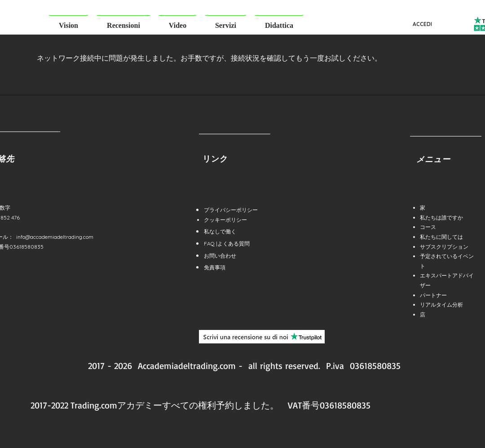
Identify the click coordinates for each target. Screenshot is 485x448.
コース (428, 227)
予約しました (243, 405)
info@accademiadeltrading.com (55, 237)
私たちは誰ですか (441, 217)
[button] (68, 21)
